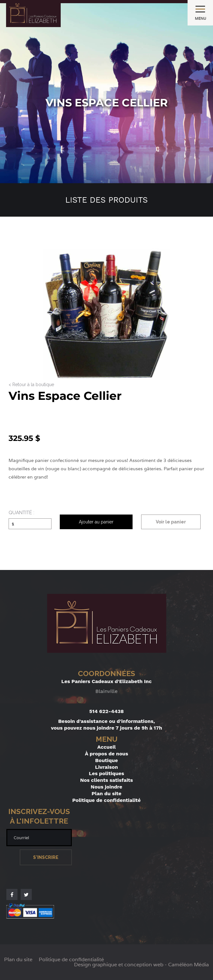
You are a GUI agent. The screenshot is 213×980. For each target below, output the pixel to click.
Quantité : (21, 513)
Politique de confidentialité (106, 800)
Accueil (106, 747)
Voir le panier (171, 522)
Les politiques (107, 773)
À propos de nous (106, 754)
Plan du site (106, 793)
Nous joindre (106, 787)
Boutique (106, 760)
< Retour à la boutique (31, 385)
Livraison (106, 767)
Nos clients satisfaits (106, 780)
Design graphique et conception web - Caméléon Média (141, 965)
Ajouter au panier (96, 522)
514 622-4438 (107, 711)
